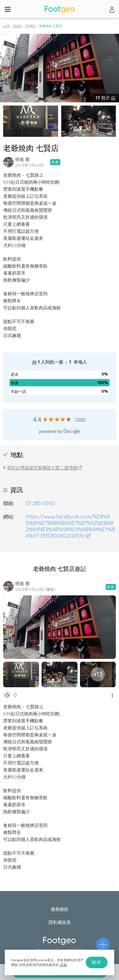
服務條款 (60, 909)
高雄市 (18, 26)
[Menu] (8, 9)
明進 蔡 (23, 159)
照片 (104, 98)
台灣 (6, 26)
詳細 (63, 965)
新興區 (31, 26)
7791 (80, 419)
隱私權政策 (60, 922)
